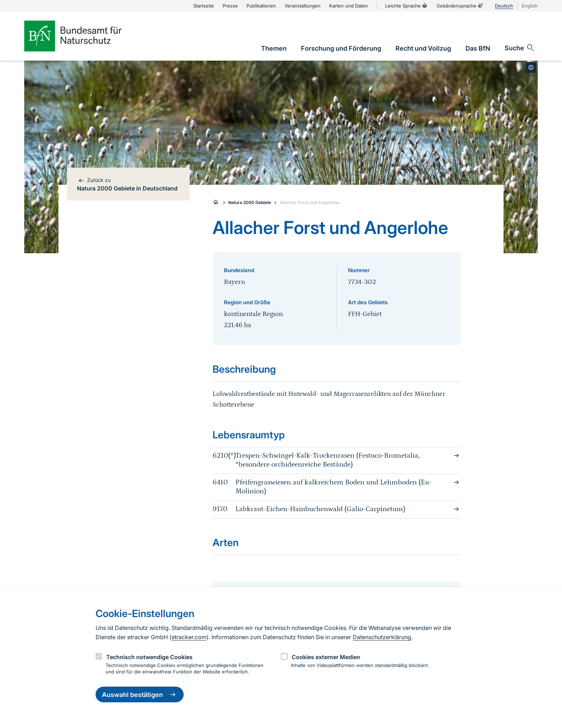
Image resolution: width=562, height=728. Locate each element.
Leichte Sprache (407, 6)
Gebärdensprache (460, 6)
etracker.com (189, 637)
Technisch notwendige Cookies (149, 657)
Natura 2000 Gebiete (250, 202)
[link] (274, 48)
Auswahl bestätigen (140, 694)
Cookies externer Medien (326, 657)
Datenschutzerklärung (382, 637)
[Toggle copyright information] (531, 67)
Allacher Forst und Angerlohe (310, 202)
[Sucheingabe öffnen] (520, 48)
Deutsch (504, 6)
